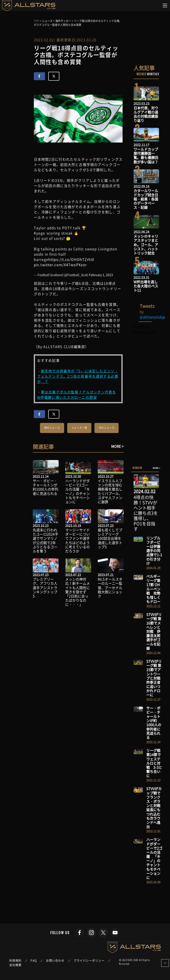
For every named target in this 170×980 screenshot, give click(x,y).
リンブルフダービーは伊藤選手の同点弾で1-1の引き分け (154, 551)
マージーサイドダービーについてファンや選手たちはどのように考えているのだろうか (78, 540)
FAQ (34, 960)
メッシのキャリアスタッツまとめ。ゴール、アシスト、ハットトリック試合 (146, 245)
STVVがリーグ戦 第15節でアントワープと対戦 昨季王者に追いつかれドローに (155, 678)
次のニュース (107, 428)
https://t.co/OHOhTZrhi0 (71, 259)
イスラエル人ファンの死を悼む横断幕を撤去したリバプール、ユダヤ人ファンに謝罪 (110, 491)
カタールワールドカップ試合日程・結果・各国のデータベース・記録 (146, 199)
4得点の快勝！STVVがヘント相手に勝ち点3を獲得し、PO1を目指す (146, 513)
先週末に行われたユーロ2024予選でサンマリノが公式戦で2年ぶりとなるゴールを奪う (45, 540)
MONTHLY (153, 74)
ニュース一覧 (79, 428)
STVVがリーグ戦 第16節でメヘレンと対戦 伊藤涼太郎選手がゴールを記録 (154, 631)
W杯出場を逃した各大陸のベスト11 (146, 286)
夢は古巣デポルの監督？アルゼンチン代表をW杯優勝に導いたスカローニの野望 (77, 395)
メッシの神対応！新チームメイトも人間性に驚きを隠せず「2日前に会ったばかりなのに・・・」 (78, 592)
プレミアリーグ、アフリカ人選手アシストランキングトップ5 (45, 587)
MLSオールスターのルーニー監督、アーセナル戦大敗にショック (110, 587)
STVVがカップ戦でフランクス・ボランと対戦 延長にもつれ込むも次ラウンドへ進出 (155, 808)
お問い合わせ (55, 960)
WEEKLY (141, 74)
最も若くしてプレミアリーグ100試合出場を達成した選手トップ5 (110, 538)
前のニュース (52, 428)
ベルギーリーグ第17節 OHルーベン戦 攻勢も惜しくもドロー (153, 589)
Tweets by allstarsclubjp (144, 329)
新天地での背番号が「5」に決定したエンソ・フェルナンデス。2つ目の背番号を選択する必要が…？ (78, 376)
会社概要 (15, 965)
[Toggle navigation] (165, 5)
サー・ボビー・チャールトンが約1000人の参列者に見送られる (45, 487)
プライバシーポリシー (89, 960)
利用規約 (15, 960)
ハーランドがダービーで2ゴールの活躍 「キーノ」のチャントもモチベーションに (78, 491)
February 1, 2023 (101, 275)
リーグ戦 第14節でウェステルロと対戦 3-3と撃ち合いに (154, 763)
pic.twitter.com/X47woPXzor (60, 265)
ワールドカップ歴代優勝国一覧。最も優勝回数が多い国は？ (146, 155)
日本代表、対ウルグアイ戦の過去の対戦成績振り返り (146, 114)
